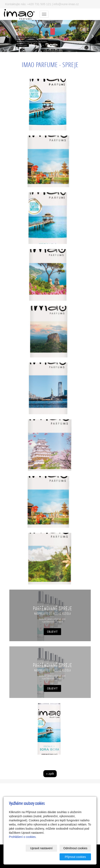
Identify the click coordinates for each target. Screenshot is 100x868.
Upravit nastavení (41, 848)
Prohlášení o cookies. (23, 837)
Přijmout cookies (75, 857)
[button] (7, 36)
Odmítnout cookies (75, 848)
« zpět (50, 774)
